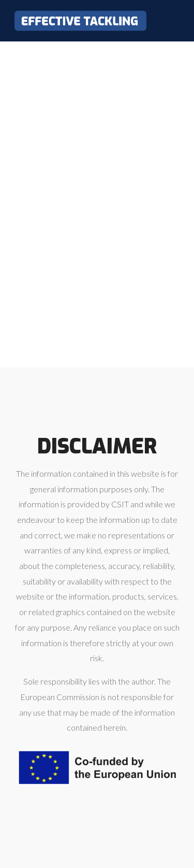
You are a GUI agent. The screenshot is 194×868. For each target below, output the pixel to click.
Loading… (97, 202)
